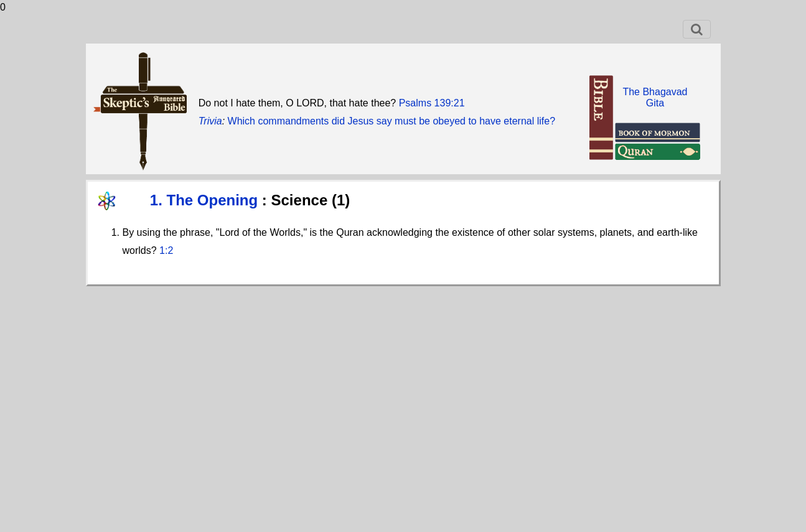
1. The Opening (206, 200)
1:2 (166, 250)
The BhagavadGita (655, 97)
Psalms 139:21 (432, 103)
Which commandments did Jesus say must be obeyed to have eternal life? (392, 121)
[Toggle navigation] (697, 29)
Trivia (210, 121)
